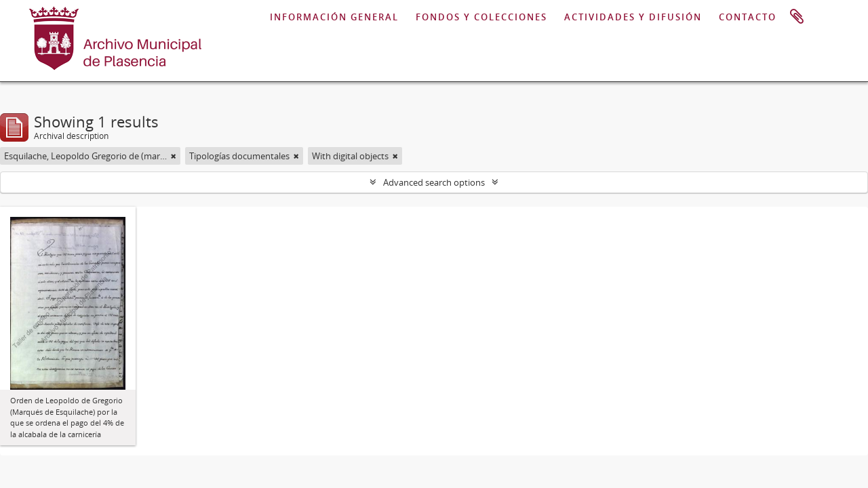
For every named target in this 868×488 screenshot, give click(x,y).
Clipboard (797, 17)
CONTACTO (748, 17)
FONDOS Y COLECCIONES (481, 17)
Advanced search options (434, 182)
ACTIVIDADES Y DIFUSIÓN (633, 17)
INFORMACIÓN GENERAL (334, 17)
